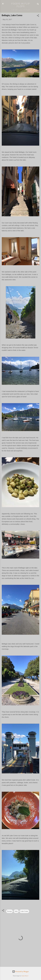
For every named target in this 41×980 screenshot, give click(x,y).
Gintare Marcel (25, 976)
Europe (9, 911)
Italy (16, 911)
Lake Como (24, 911)
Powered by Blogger (20, 972)
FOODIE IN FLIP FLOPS (20, 5)
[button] (38, 16)
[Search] (38, 4)
